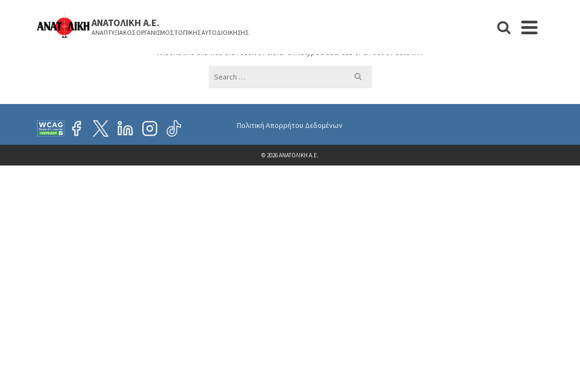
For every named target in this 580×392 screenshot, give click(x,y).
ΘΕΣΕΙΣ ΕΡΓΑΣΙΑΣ (382, 50)
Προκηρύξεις (440, 50)
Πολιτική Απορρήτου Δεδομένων (290, 205)
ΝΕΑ (313, 50)
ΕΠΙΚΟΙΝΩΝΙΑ (506, 50)
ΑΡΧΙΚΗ (234, 50)
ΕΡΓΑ (342, 43)
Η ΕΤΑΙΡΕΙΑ (277, 43)
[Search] (560, 50)
